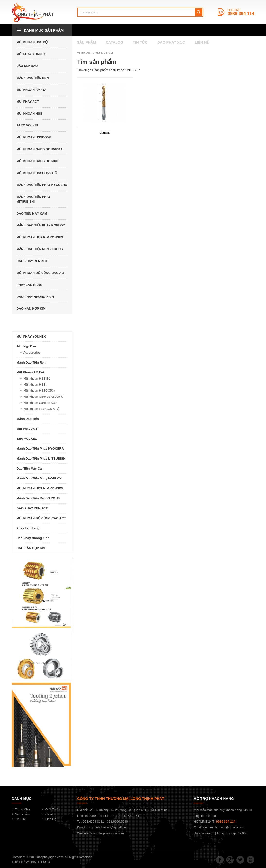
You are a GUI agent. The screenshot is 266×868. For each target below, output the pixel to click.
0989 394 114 (241, 14)
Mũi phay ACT (28, 102)
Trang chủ (84, 54)
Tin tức (140, 42)
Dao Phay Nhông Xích (35, 297)
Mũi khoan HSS (29, 113)
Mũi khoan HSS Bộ (32, 42)
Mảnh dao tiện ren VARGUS (40, 249)
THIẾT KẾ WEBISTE (26, 862)
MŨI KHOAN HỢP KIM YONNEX (40, 237)
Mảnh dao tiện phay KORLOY (41, 225)
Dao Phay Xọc (171, 42)
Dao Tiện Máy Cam (32, 213)
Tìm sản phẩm (104, 54)
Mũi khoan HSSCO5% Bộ (37, 173)
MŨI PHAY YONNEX (31, 54)
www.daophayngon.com (107, 833)
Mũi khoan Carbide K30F (37, 161)
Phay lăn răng (29, 285)
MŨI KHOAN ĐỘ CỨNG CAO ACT (41, 273)
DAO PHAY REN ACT (32, 261)
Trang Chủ (23, 809)
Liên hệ (202, 42)
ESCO (46, 862)
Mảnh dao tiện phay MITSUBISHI (33, 199)
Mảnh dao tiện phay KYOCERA (42, 185)
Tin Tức (20, 819)
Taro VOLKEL (28, 125)
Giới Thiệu (53, 809)
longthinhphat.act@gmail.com (108, 827)
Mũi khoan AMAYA (32, 90)
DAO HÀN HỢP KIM (31, 309)
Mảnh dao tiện (28, 419)
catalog (115, 42)
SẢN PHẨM (86, 42)
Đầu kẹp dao (27, 66)
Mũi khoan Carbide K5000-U (40, 149)
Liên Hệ (51, 819)
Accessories (32, 352)
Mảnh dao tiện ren (33, 78)
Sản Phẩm (22, 814)
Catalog (51, 814)
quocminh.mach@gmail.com (223, 827)
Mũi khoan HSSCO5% (34, 137)
